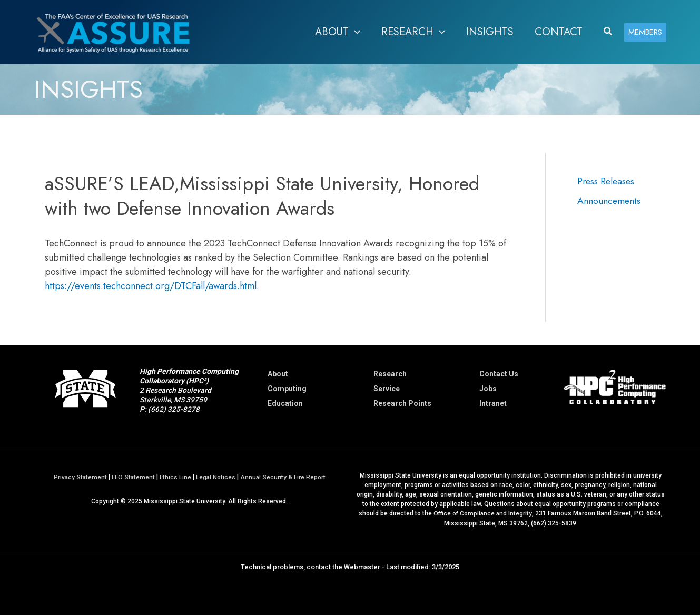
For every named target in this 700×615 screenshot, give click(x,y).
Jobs (488, 389)
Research (390, 374)
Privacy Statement (79, 477)
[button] (608, 32)
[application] (354, 32)
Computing (287, 389)
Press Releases (607, 181)
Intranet (493, 403)
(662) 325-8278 (174, 409)
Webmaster (362, 566)
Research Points (402, 403)
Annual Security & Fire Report (285, 477)
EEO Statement (133, 477)
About (278, 374)
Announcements (609, 200)
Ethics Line (176, 477)
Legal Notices (217, 477)
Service (387, 389)
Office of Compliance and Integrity (483, 513)
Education (285, 403)
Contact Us (499, 374)
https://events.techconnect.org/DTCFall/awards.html (151, 286)
